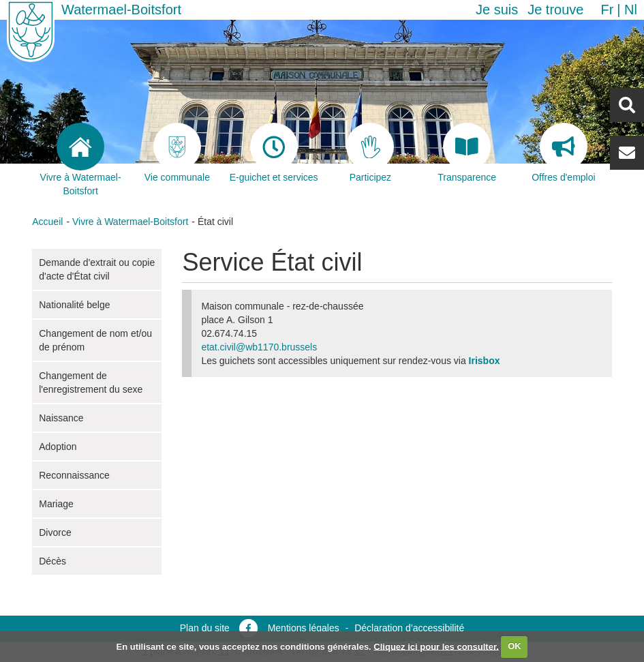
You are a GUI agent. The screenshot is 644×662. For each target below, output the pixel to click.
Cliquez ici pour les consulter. (436, 646)
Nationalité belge (74, 305)
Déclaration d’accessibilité (409, 628)
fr (607, 10)
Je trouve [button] (555, 10)
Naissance (61, 418)
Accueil (47, 222)
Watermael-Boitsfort (121, 10)
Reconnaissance (74, 475)
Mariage (56, 504)
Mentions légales (304, 628)
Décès (52, 561)
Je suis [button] (497, 10)
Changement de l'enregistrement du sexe (91, 382)
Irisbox (485, 361)
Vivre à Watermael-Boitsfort (130, 222)
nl (631, 10)
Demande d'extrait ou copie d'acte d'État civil (97, 269)
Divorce (55, 532)
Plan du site (205, 628)
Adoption (58, 447)
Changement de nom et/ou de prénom (95, 340)
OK (515, 646)
